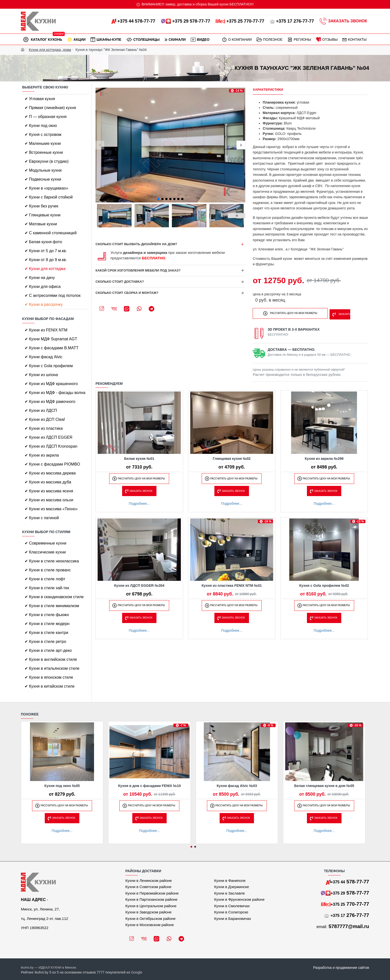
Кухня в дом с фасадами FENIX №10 (149, 786)
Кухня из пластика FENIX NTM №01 (232, 584)
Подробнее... (139, 502)
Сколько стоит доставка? (120, 282)
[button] (100, 145)
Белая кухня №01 (139, 457)
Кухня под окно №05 (62, 786)
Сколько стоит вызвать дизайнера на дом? (136, 244)
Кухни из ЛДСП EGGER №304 (139, 584)
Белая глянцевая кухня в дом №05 (324, 786)
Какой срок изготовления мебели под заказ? (138, 270)
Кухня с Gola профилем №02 (324, 584)
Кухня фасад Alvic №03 (237, 786)
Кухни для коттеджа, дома (50, 50)
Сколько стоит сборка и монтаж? (127, 293)
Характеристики (268, 90)
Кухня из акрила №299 (324, 457)
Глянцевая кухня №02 (232, 457)
